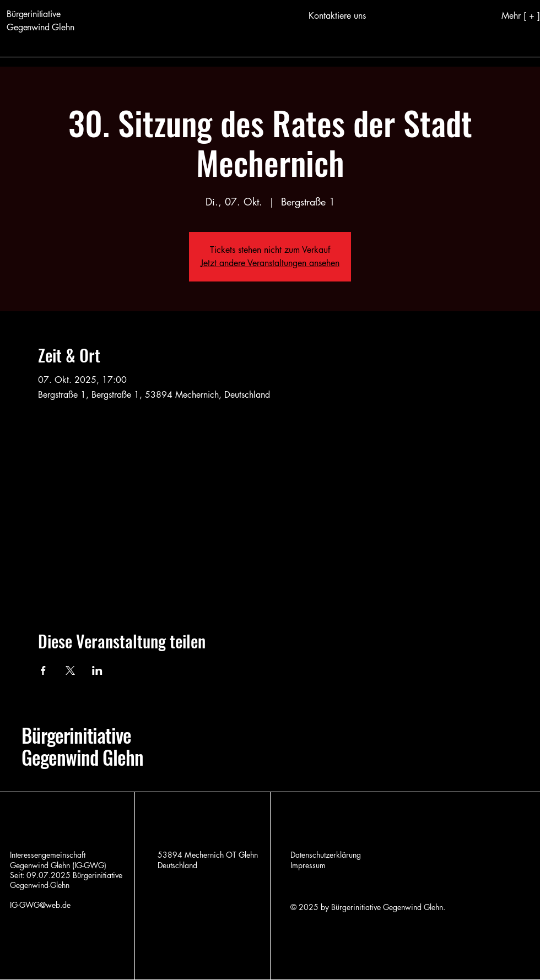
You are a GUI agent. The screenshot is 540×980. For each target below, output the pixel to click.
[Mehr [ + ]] (503, 15)
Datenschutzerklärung (326, 855)
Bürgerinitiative (76, 735)
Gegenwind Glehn (82, 757)
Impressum (308, 865)
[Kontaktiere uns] (337, 16)
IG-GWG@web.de (40, 905)
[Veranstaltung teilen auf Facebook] (43, 670)
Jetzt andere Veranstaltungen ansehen (270, 263)
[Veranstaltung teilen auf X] (70, 670)
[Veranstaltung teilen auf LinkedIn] (97, 670)
